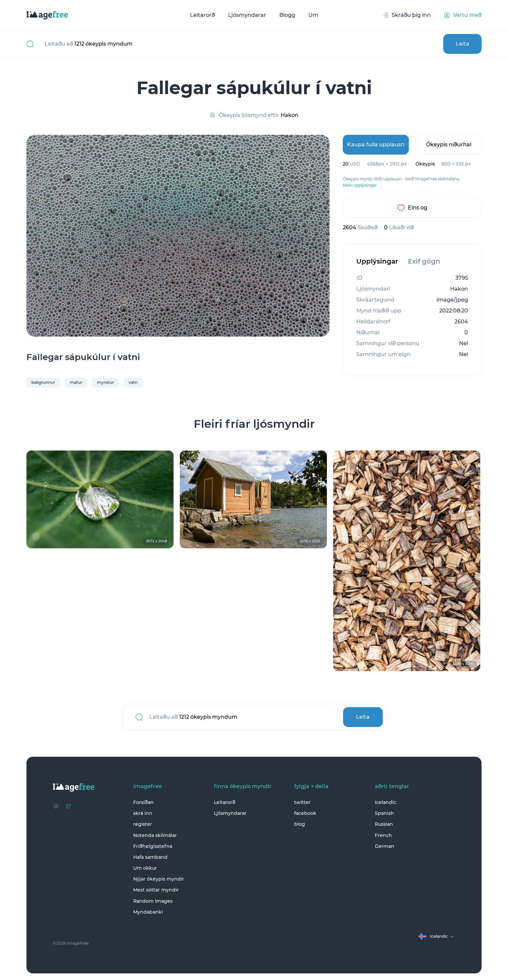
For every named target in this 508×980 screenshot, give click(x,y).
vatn (133, 382)
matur (76, 382)
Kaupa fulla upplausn (376, 145)
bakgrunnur (43, 382)
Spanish (384, 813)
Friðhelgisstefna (153, 846)
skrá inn (143, 813)
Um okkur (145, 868)
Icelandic (386, 802)
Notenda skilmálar (155, 835)
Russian (384, 824)
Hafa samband (150, 857)
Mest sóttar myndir (156, 890)
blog (300, 824)
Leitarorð (202, 15)
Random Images (153, 901)
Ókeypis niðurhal (449, 145)
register (143, 824)
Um (313, 15)
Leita (463, 44)
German (385, 846)
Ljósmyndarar (247, 15)
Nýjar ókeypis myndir (159, 879)
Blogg (287, 15)
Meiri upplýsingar (360, 185)
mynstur (105, 382)
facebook (305, 813)
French (383, 835)
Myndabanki (148, 912)
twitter (302, 802)
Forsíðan (143, 802)
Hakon (290, 115)
